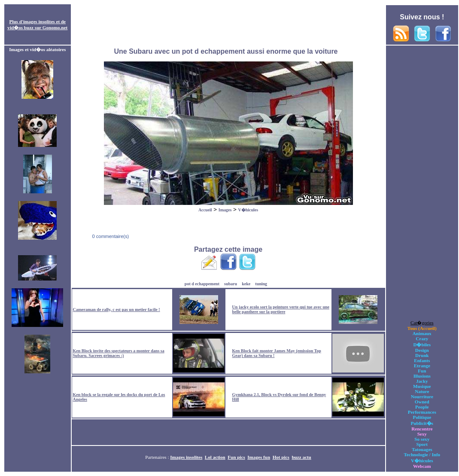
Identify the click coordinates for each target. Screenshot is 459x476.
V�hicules (248, 210)
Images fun (259, 457)
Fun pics (236, 457)
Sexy (422, 434)
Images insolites (186, 457)
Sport (422, 444)
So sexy (422, 439)
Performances (422, 412)
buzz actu (301, 457)
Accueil (205, 210)
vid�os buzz (20, 27)
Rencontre (422, 429)
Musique (422, 386)
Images (225, 210)
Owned (422, 402)
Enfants (422, 360)
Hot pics (281, 457)
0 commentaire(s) (110, 236)
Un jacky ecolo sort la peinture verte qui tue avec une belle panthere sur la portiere (281, 309)
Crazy (422, 339)
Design (422, 350)
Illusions (422, 376)
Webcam (422, 466)
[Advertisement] (228, 25)
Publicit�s (422, 423)
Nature (422, 391)
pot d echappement (202, 284)
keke (246, 284)
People (422, 407)
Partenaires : (158, 457)
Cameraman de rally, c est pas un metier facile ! (117, 310)
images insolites (39, 21)
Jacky (422, 381)
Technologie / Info (422, 455)
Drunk (422, 355)
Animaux (422, 333)
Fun (422, 371)
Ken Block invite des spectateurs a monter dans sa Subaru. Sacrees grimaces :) (119, 353)
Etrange (422, 366)
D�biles (422, 345)
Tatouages (422, 449)
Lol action (215, 457)
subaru (231, 284)
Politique (422, 417)
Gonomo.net (55, 27)
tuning (261, 284)
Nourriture (422, 397)
